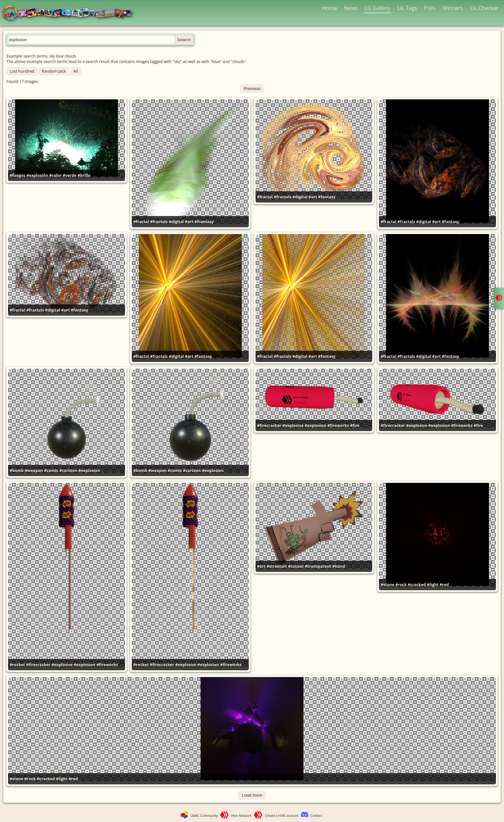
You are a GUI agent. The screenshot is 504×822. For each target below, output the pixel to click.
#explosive (293, 425)
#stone (387, 585)
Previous (252, 89)
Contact (316, 816)
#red (444, 585)
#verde (70, 175)
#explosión (37, 175)
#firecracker (269, 425)
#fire (355, 425)
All (76, 71)
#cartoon (68, 470)
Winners (453, 8)
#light (433, 585)
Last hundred (22, 71)
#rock (401, 585)
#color (55, 175)
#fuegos (18, 175)
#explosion (89, 470)
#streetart (277, 566)
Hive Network (241, 816)
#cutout (296, 566)
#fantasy (327, 197)
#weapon (34, 470)
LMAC (70, 14)
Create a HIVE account (282, 816)
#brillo (84, 175)
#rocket (17, 665)
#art (189, 222)
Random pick (54, 71)
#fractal (141, 222)
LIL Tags (407, 8)
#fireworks (338, 425)
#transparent (318, 566)
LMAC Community (204, 816)
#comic (51, 470)
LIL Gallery (377, 8)
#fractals (159, 222)
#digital (176, 222)
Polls (430, 8)
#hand (339, 566)
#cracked (417, 585)
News (351, 8)
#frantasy (204, 222)
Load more (252, 795)
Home (330, 8)
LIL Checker (484, 8)
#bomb (17, 470)
